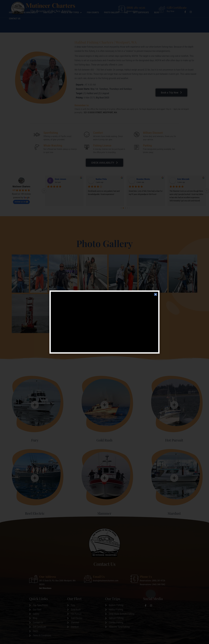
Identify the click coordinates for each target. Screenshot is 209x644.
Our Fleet (50, 23)
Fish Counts (93, 23)
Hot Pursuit (174, 440)
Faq (126, 23)
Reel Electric (35, 513)
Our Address (48, 577)
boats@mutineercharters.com (106, 581)
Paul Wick (182, 179)
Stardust (174, 513)
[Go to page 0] (121, 208)
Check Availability (29, 23)
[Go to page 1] (123, 208)
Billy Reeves (60, 179)
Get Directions (45, 588)
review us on (21, 202)
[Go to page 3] (127, 208)
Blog (157, 23)
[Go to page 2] (125, 208)
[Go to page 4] (130, 208)
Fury (35, 440)
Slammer (104, 513)
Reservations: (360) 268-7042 (152, 584)
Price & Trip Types (71, 23)
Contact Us (15, 29)
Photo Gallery (112, 23)
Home (12, 23)
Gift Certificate (177, 7)
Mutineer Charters (21, 186)
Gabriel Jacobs (143, 179)
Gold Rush (104, 440)
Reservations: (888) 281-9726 (152, 581)
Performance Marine (104, 179)
